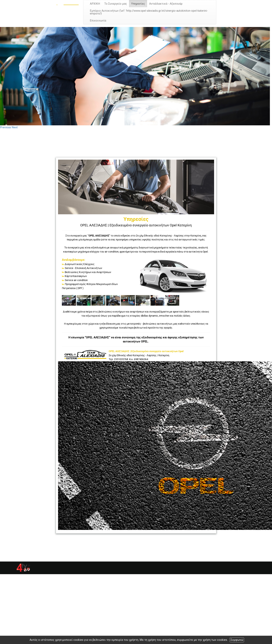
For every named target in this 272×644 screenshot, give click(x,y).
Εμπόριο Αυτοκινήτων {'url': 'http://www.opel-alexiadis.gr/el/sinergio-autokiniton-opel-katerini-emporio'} (149, 12)
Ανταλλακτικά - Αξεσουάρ (166, 4)
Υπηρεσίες (138, 4)
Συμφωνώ (237, 640)
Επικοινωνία (98, 21)
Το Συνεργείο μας (116, 4)
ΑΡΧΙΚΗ (95, 4)
